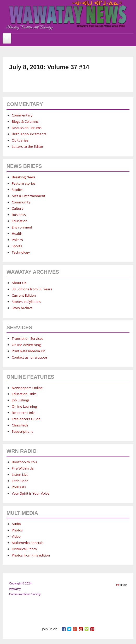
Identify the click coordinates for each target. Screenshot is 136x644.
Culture (18, 208)
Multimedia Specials (28, 543)
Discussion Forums (27, 128)
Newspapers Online (27, 388)
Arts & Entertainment (28, 196)
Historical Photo (24, 549)
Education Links (24, 394)
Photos (17, 530)
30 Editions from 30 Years (32, 289)
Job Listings (21, 400)
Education (20, 221)
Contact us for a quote (29, 357)
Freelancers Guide (26, 419)
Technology (21, 252)
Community (21, 202)
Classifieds (20, 425)
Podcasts (19, 487)
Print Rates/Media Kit (28, 351)
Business (19, 215)
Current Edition (24, 295)
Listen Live (20, 475)
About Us (19, 283)
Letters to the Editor (28, 147)
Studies (17, 190)
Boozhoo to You (24, 462)
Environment (22, 227)
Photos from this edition (31, 555)
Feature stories (24, 183)
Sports (17, 246)
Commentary (22, 115)
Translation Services (28, 338)
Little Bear (20, 481)
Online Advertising (26, 345)
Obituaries (20, 140)
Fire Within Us (23, 468)
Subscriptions (22, 431)
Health (17, 233)
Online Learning (24, 406)
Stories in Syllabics (26, 302)
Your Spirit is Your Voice (31, 493)
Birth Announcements (29, 134)
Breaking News (23, 177)
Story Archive (22, 308)
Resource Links (24, 413)
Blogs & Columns (25, 121)
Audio (16, 524)
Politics (17, 240)
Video (16, 536)
